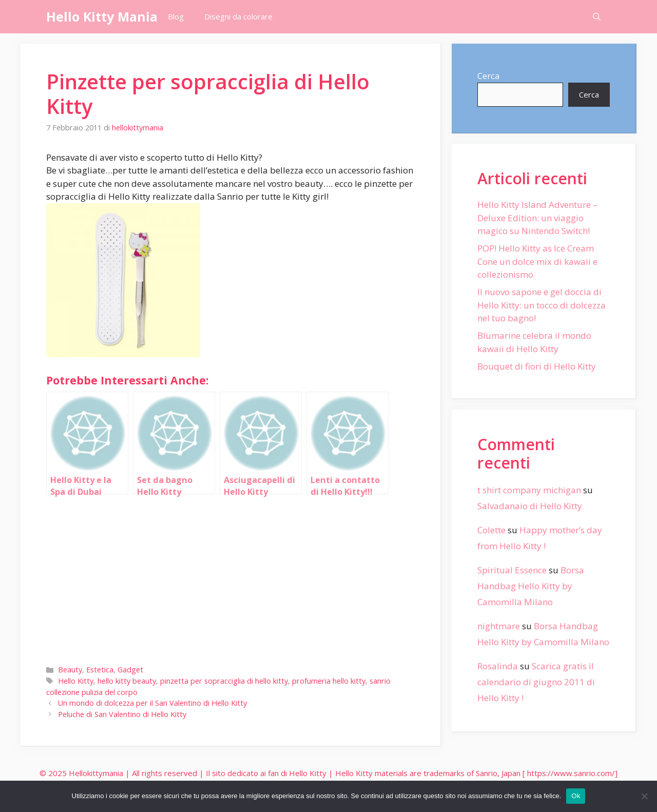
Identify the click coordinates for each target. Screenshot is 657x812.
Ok (576, 796)
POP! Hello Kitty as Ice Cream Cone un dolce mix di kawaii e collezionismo (537, 261)
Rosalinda (498, 666)
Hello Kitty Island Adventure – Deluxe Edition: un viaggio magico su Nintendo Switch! (537, 218)
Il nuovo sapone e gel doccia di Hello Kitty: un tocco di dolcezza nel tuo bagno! (542, 305)
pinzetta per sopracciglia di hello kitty (224, 681)
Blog (176, 16)
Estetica (100, 670)
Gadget (130, 670)
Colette (491, 530)
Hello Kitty (76, 681)
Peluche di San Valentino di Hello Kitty (122, 714)
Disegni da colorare (238, 16)
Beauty (70, 670)
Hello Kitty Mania (102, 16)
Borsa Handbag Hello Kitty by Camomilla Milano (531, 586)
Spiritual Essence (512, 570)
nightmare (499, 626)
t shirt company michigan (529, 490)
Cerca (489, 76)
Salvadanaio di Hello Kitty (530, 506)
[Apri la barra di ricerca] (597, 17)
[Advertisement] (230, 577)
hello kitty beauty (127, 681)
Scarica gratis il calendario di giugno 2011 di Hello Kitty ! (536, 682)
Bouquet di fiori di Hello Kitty (537, 366)
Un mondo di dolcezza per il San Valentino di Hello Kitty (152, 703)
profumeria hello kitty (329, 681)
